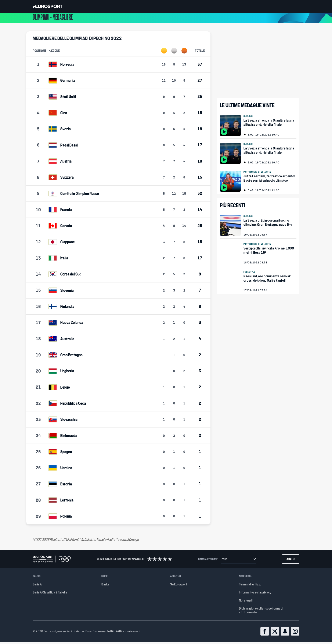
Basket (106, 586)
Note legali (246, 602)
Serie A (37, 586)
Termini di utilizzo (250, 586)
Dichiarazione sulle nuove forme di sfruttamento (261, 612)
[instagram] (295, 633)
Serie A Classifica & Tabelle (50, 594)
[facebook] (265, 633)
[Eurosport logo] (48, 6)
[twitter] (275, 633)
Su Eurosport (179, 586)
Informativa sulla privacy (255, 594)
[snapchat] (285, 633)
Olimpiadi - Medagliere (53, 19)
